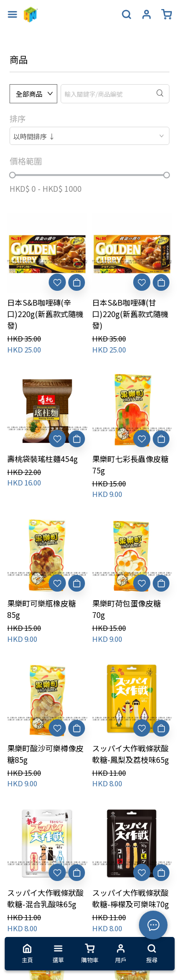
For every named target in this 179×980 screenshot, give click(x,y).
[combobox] (89, 136)
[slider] (12, 175)
